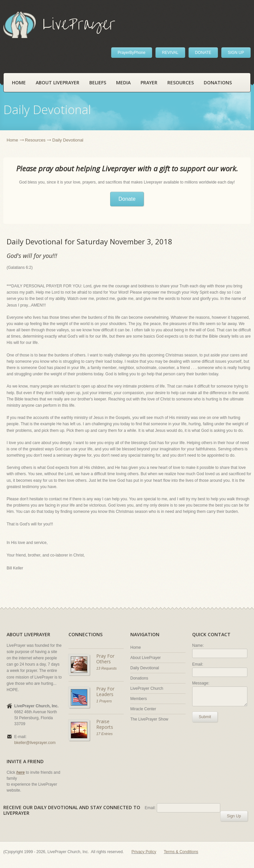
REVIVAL (170, 53)
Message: (201, 683)
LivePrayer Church (147, 688)
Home (19, 83)
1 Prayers (104, 701)
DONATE (203, 53)
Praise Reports (105, 724)
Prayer (149, 83)
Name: (198, 645)
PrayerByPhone (132, 53)
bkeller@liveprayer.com (35, 743)
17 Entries (105, 734)
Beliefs (98, 83)
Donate (127, 199)
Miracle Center (143, 709)
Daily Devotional (145, 668)
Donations (218, 83)
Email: (198, 664)
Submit (205, 717)
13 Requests (106, 668)
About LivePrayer (58, 83)
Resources (181, 83)
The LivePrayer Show (149, 719)
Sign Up (234, 816)
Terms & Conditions (181, 852)
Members (139, 699)
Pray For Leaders (105, 692)
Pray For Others (105, 659)
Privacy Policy (144, 852)
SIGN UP (236, 53)
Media (123, 83)
